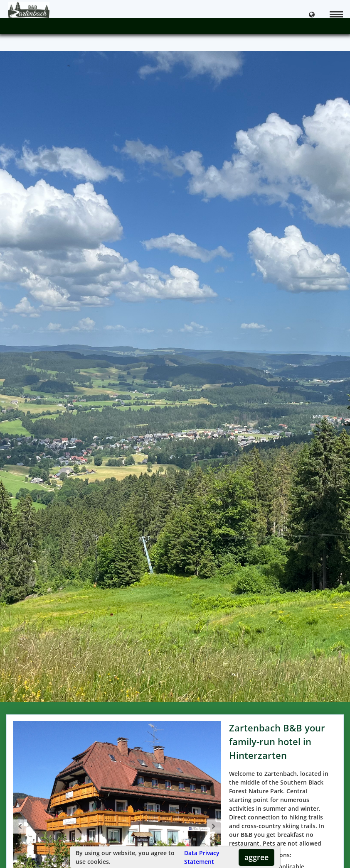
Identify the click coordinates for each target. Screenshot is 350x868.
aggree (256, 857)
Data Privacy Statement (202, 857)
